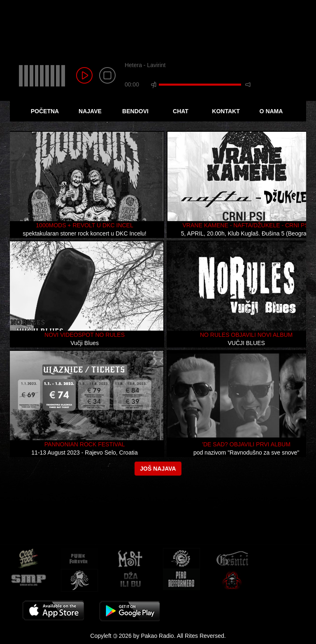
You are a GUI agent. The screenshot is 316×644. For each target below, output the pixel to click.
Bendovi (135, 111)
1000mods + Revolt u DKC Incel (84, 225)
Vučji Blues (85, 343)
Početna (45, 111)
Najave (90, 111)
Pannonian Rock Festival (85, 444)
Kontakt (226, 111)
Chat (181, 111)
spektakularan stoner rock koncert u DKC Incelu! (84, 233)
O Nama (271, 111)
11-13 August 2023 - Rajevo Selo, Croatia (84, 453)
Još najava (158, 469)
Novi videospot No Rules (85, 335)
